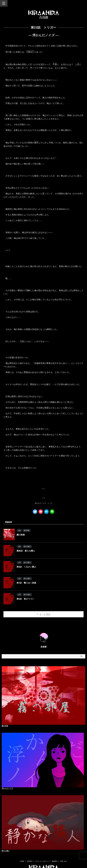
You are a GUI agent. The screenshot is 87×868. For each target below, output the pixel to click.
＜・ (44, 488)
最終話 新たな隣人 (26, 551)
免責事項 (55, 861)
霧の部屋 (21, 535)
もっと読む (45, 614)
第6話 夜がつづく (25, 599)
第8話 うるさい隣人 (26, 567)
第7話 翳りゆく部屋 (26, 583)
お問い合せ (64, 861)
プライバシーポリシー (42, 861)
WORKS (30, 861)
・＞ (44, 497)
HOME (22, 861)
